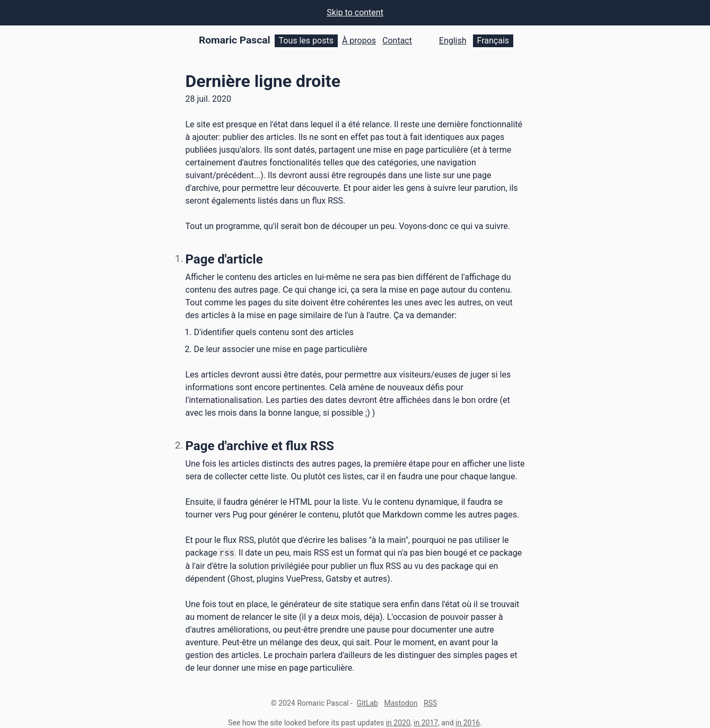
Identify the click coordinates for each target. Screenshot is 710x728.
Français (493, 41)
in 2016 (468, 722)
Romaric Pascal (235, 40)
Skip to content (355, 12)
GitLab (367, 703)
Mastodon (401, 703)
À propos (359, 41)
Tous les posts (306, 41)
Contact (397, 41)
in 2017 (426, 722)
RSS (430, 703)
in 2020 (398, 722)
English (453, 41)
